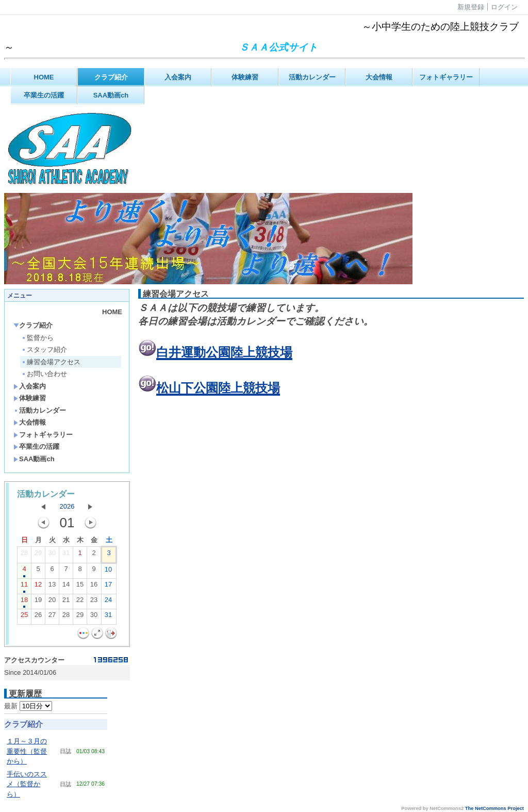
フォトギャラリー (446, 77)
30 (52, 555)
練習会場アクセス (51, 362)
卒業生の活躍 (44, 95)
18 (24, 602)
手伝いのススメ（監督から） (27, 784)
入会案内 (178, 77)
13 (52, 587)
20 (52, 602)
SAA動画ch (111, 95)
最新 (28, 706)
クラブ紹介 (111, 77)
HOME (44, 77)
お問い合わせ (44, 374)
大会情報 (379, 77)
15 (80, 587)
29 (38, 555)
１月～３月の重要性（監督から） (27, 751)
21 (66, 602)
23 (94, 602)
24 (108, 602)
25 (24, 617)
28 (24, 555)
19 (38, 602)
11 (24, 587)
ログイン (504, 7)
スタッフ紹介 (44, 350)
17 (108, 587)
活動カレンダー (312, 77)
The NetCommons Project (494, 808)
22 (80, 602)
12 (38, 587)
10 (108, 572)
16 (94, 587)
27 (52, 617)
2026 (67, 506)
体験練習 (245, 77)
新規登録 (471, 7)
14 (66, 587)
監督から (37, 338)
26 (38, 617)
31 (66, 555)
